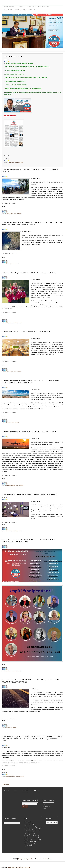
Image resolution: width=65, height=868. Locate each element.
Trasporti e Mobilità (10, 486)
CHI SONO (21, 7)
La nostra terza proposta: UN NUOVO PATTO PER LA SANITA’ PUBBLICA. (30, 495)
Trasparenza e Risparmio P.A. (31, 840)
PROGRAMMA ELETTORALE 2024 (38, 7)
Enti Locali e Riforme (11, 776)
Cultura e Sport (9, 214)
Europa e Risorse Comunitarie (31, 828)
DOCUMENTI (46, 806)
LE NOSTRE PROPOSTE (13, 56)
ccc (15, 790)
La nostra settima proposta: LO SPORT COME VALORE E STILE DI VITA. (29, 273)
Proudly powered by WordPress (26, 859)
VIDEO (45, 808)
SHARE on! (6, 60)
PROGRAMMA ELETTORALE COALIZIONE (17, 10)
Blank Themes (48, 859)
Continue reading (9, 203)
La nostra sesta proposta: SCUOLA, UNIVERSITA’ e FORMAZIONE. (27, 332)
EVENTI (45, 804)
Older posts (5, 785)
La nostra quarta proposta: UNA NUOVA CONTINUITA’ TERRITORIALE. (29, 432)
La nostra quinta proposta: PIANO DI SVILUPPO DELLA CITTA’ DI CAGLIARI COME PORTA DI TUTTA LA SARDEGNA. (31, 382)
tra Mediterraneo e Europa (31, 838)
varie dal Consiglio (29, 844)
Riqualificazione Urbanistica (31, 836)
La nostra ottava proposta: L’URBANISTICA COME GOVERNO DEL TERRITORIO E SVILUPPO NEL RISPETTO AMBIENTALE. (32, 224)
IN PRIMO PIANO (9, 7)
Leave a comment (19, 162)
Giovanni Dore (11, 162)
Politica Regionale (28, 834)
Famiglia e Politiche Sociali (30, 830)
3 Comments (14, 728)
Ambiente (8, 264)
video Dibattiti (27, 846)
